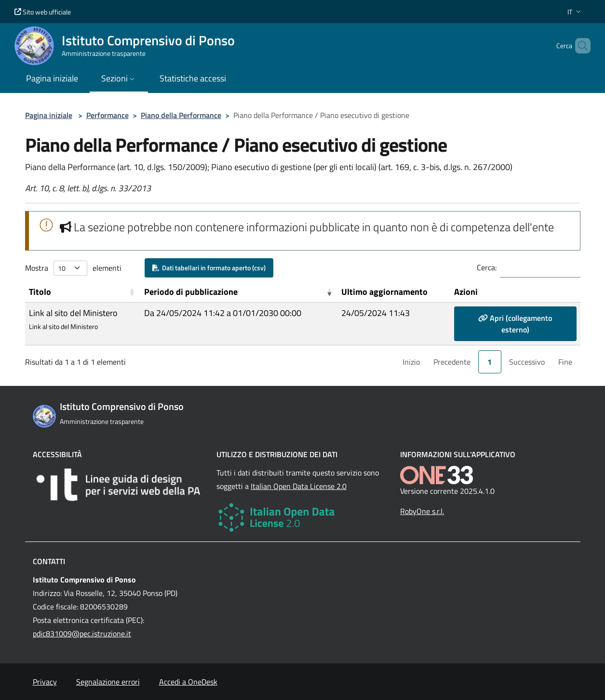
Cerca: (487, 267)
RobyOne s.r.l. (422, 511)
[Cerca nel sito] (579, 46)
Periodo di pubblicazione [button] (191, 292)
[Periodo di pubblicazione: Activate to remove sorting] (239, 292)
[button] (575, 12)
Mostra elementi (73, 268)
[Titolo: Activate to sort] (83, 292)
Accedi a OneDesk (188, 682)
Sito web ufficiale (43, 12)
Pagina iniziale (49, 115)
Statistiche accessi (193, 78)
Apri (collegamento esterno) (515, 324)
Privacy (45, 682)
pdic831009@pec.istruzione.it (82, 634)
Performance (108, 115)
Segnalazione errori (108, 682)
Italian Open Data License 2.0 (299, 486)
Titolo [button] (40, 292)
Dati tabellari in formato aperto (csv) (209, 268)
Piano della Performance (181, 115)
